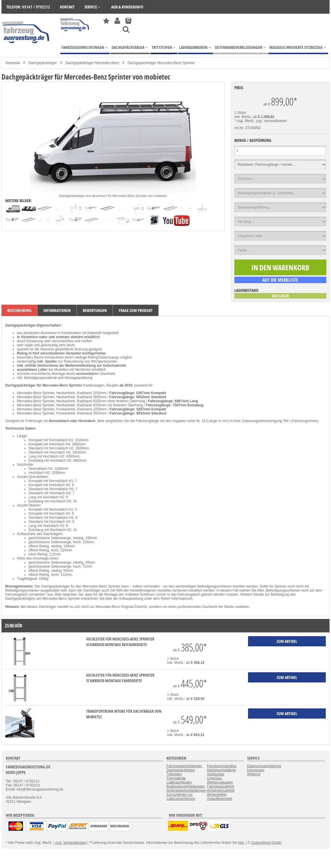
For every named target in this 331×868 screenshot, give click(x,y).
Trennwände (176, 778)
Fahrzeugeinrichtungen (184, 766)
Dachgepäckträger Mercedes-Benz (92, 63)
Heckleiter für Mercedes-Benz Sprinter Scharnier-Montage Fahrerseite (120, 678)
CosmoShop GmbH (266, 843)
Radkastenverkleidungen (186, 786)
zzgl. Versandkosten (271, 121)
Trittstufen (174, 774)
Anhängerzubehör (221, 791)
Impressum (256, 770)
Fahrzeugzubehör (221, 786)
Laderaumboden (179, 782)
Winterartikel (217, 795)
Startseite (13, 63)
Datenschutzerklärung (264, 766)
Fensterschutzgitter (222, 766)
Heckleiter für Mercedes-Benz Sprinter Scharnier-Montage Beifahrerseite (120, 642)
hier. (241, 843)
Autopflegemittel (220, 799)
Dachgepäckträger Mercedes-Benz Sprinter (161, 63)
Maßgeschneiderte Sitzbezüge (221, 772)
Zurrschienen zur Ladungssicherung (181, 797)
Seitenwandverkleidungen (186, 791)
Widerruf (254, 774)
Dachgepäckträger (43, 63)
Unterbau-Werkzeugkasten (220, 780)
